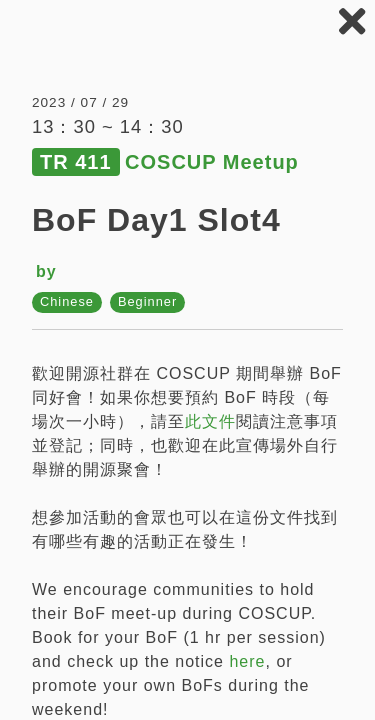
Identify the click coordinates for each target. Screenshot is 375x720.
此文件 (210, 421)
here (247, 661)
